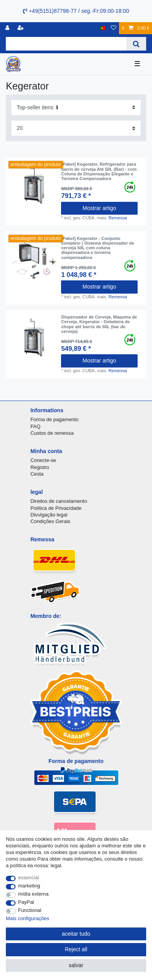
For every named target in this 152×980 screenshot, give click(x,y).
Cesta (37, 474)
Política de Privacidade (56, 508)
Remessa (118, 218)
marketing (29, 886)
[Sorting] (76, 108)
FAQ (35, 426)
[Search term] (66, 44)
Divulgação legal (49, 515)
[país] (103, 28)
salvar (76, 965)
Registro (40, 467)
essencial (29, 878)
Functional (30, 910)
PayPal (26, 902)
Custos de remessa (52, 433)
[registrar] (21, 28)
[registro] (8, 28)
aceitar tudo (76, 934)
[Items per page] (76, 128)
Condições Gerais (50, 521)
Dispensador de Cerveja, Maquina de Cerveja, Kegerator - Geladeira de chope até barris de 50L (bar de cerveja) (99, 324)
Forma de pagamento (54, 419)
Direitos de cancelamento (59, 501)
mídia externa (33, 894)
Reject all (76, 949)
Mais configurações (27, 918)
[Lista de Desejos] (114, 28)
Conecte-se (43, 460)
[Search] (136, 44)
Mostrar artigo (99, 208)
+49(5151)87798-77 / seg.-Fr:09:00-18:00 (76, 11)
